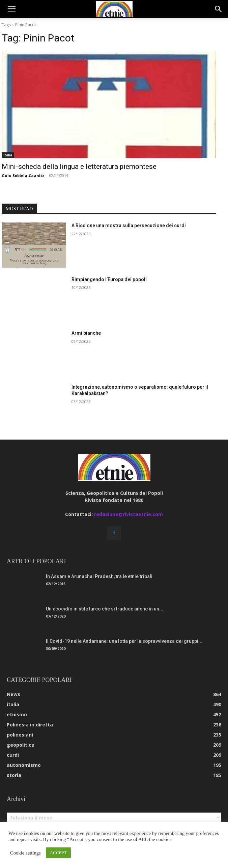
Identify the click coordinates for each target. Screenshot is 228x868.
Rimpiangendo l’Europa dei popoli (109, 279)
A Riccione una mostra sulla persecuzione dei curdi (129, 226)
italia (8, 155)
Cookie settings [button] (25, 853)
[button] (11, 9)
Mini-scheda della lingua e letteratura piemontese (79, 167)
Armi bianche (86, 333)
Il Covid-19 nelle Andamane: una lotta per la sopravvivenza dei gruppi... (124, 641)
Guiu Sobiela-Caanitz (23, 175)
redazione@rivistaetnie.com (129, 514)
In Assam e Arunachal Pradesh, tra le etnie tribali (99, 576)
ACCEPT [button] (58, 853)
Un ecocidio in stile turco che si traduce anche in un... (105, 609)
